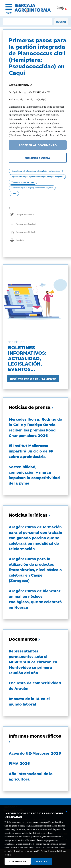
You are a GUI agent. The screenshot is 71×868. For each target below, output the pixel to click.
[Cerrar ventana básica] (66, 811)
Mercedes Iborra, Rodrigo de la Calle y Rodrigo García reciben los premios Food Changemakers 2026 (35, 427)
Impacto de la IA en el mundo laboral (29, 701)
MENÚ (9, 13)
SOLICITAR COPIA (38, 158)
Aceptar (42, 861)
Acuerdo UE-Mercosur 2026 (35, 753)
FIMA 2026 (19, 763)
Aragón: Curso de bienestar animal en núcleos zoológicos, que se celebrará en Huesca (35, 599)
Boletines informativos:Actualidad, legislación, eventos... (27, 358)
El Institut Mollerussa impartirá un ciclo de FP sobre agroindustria (31, 451)
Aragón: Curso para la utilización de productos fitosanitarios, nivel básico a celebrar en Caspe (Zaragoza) (35, 569)
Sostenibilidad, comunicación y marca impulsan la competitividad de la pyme (34, 475)
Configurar (18, 861)
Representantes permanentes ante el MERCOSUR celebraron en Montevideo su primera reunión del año (33, 662)
